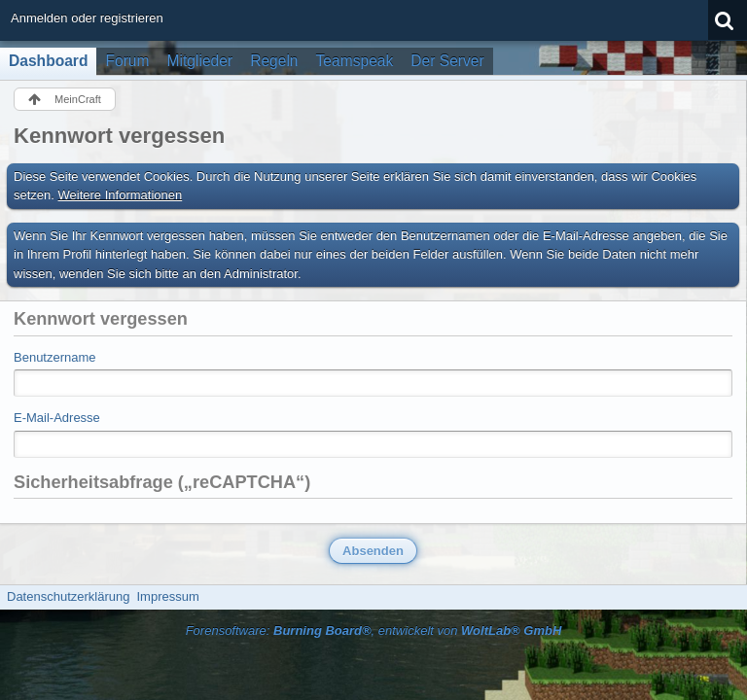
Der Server (447, 61)
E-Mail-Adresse (57, 418)
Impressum (167, 596)
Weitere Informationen (121, 195)
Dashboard (48, 61)
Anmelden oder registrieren (87, 18)
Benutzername (55, 357)
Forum (127, 61)
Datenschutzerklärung (68, 596)
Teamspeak (355, 61)
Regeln (274, 61)
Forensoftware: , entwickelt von (374, 630)
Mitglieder (200, 61)
